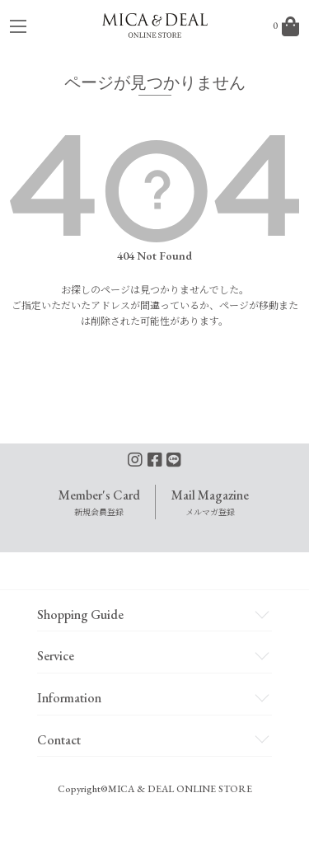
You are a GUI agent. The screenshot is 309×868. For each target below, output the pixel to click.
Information (69, 698)
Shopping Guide (80, 615)
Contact (59, 740)
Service (56, 656)
